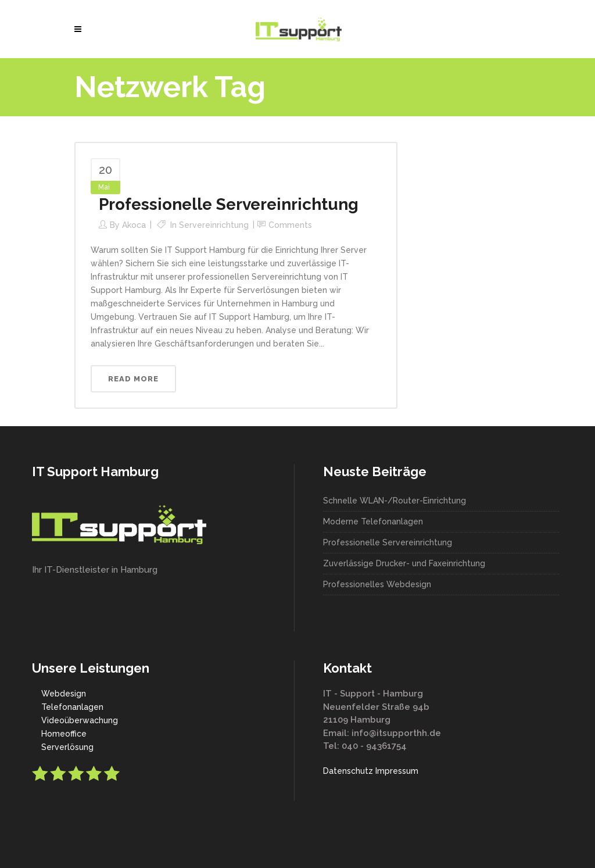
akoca (134, 225)
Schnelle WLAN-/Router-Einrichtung (395, 501)
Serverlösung (67, 747)
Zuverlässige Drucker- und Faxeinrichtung (404, 563)
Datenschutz (348, 771)
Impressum (397, 771)
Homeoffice (64, 734)
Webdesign (64, 694)
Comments (290, 225)
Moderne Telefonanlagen (373, 521)
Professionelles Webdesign (377, 584)
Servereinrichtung (214, 225)
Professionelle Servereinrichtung (229, 204)
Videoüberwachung (80, 720)
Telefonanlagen (72, 707)
